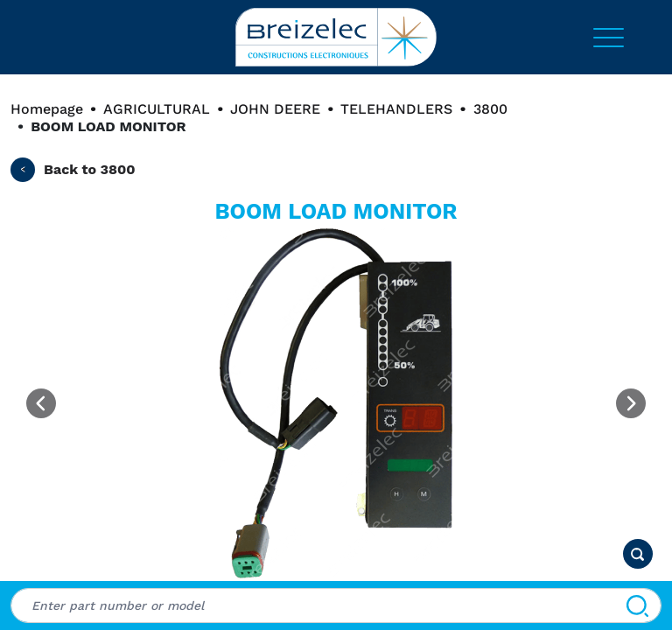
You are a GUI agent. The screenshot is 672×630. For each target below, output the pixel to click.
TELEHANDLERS (396, 109)
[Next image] (631, 403)
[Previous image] (41, 403)
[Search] (637, 605)
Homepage (47, 109)
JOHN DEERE (275, 109)
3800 (490, 109)
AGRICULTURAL (157, 109)
